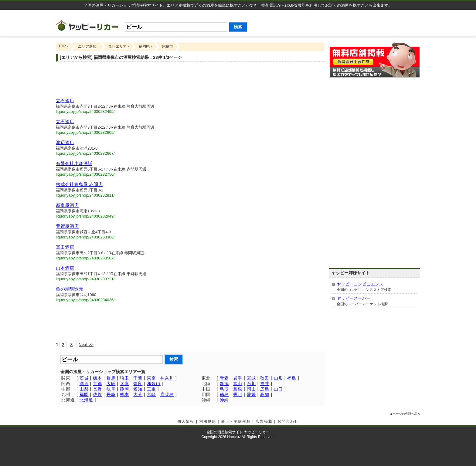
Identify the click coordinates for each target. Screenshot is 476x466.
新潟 (224, 383)
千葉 (138, 378)
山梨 (84, 389)
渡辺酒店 (65, 142)
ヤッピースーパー (354, 298)
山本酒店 (65, 268)
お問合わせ (288, 421)
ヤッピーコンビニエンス (360, 284)
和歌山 (154, 383)
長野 (97, 389)
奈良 (138, 383)
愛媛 (251, 394)
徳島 (224, 394)
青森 (224, 378)
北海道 (86, 400)
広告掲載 (264, 421)
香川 (238, 394)
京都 (97, 383)
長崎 (111, 394)
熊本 (124, 394)
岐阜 (111, 389)
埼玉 (124, 378)
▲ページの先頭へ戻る (405, 414)
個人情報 (186, 421)
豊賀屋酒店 (67, 226)
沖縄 (224, 400)
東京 (151, 378)
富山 (238, 383)
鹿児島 (167, 394)
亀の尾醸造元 (70, 289)
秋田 (265, 378)
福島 (292, 378)
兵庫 (124, 383)
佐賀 (97, 394)
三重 (151, 389)
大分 (138, 394)
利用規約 (208, 421)
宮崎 (151, 394)
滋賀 (84, 383)
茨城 (84, 378)
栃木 (97, 378)
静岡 (124, 389)
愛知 (138, 389)
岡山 (251, 389)
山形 (278, 378)
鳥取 (224, 389)
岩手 (238, 378)
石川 (251, 383)
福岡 (84, 394)
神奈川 (167, 378)
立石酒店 (65, 101)
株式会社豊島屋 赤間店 (79, 184)
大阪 (111, 383)
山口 (278, 389)
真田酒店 (65, 247)
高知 (265, 394)
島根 (238, 389)
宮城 (251, 378)
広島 (265, 389)
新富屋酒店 (67, 205)
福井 (265, 383)
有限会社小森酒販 (74, 163)
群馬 (111, 378)
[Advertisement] (349, 23)
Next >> (86, 345)
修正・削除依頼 (236, 421)
